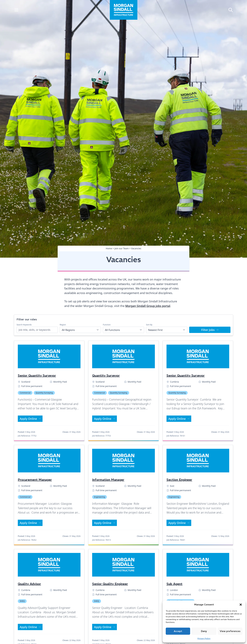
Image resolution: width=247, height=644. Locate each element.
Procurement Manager (35, 480)
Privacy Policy (204, 638)
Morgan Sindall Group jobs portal (148, 306)
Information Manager (108, 480)
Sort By (149, 325)
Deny (204, 631)
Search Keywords (24, 325)
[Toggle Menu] (16, 10)
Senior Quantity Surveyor (37, 375)
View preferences (230, 631)
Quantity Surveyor (106, 375)
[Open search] (231, 10)
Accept (178, 631)
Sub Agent (174, 584)
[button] (241, 605)
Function (107, 325)
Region (63, 325)
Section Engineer (179, 480)
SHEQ (22, 601)
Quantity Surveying (44, 393)
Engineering (99, 497)
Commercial (25, 393)
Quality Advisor (29, 584)
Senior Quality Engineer (110, 584)
